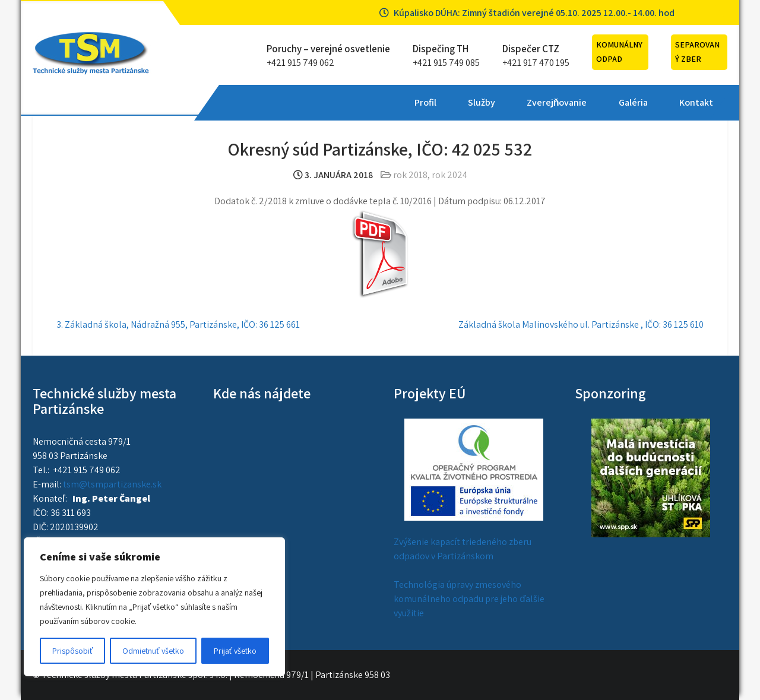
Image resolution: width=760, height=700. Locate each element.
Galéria (455, 102)
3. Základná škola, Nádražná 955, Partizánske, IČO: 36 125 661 (178, 324)
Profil (247, 102)
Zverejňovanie (379, 102)
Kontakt (517, 102)
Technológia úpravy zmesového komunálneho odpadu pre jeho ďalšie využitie (469, 599)
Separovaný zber (697, 52)
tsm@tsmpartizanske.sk (112, 484)
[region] (154, 607)
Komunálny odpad (619, 52)
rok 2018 (410, 175)
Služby (303, 102)
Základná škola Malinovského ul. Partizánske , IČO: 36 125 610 (581, 324)
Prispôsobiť (72, 651)
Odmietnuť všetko (153, 651)
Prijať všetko (235, 651)
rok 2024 (449, 175)
